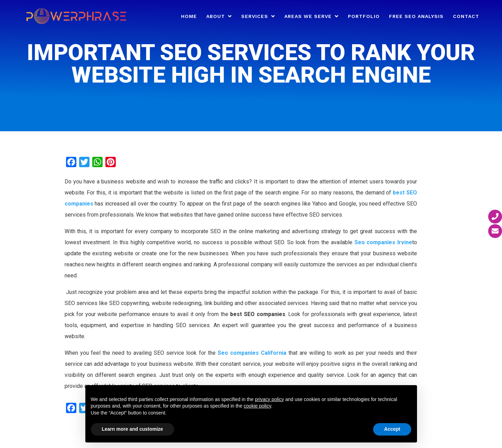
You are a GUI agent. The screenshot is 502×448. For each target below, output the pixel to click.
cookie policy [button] (257, 406)
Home (189, 16)
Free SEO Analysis (416, 16)
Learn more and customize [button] (132, 429)
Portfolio (364, 16)
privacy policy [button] (269, 399)
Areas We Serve (308, 16)
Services (255, 16)
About (216, 16)
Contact (466, 16)
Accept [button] (392, 429)
